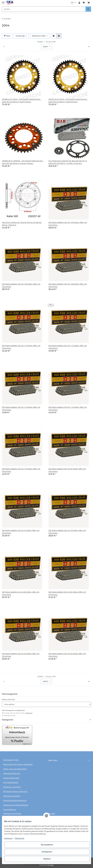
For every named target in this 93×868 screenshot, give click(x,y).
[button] (79, 3)
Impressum (8, 838)
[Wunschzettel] (84, 3)
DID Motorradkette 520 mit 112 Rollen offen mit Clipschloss (68, 347)
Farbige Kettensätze (11, 778)
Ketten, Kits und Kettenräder (15, 769)
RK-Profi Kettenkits (11, 782)
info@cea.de (29, 713)
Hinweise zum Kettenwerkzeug (16, 805)
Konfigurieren (47, 852)
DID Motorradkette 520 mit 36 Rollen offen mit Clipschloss (67, 470)
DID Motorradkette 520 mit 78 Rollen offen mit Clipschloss (67, 532)
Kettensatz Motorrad (12, 773)
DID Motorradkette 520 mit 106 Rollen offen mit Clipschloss (21, 285)
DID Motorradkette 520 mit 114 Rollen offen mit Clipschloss (21, 409)
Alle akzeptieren (47, 845)
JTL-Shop (51, 865)
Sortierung (20, 36)
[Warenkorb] (89, 3)
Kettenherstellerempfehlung (15, 800)
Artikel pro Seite (39, 36)
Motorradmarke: (9, 699)
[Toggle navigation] (3, 2)
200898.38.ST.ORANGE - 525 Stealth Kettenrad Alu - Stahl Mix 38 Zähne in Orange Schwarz (23, 162)
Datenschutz (20, 838)
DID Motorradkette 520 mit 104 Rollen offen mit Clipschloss (68, 224)
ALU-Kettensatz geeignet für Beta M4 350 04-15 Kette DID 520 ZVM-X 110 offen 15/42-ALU (68, 162)
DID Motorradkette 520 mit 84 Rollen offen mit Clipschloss (21, 593)
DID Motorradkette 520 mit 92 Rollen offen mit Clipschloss (21, 655)
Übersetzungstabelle (12, 796)
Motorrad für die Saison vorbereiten (18, 764)
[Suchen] (44, 9)
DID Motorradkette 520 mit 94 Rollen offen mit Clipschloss (67, 655)
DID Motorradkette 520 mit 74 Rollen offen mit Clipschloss (21, 532)
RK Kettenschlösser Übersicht (15, 791)
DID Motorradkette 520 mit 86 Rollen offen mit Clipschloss (67, 593)
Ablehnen (47, 859)
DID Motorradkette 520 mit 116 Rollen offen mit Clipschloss (68, 409)
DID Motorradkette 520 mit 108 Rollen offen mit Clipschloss (68, 285)
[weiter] (89, 47)
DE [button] (72, 3)
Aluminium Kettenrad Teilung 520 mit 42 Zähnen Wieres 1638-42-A (22, 224)
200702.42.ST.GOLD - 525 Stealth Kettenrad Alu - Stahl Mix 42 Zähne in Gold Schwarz (68, 101)
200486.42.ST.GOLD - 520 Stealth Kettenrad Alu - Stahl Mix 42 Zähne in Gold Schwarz (22, 101)
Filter (7, 36)
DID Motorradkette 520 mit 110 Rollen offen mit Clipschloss (21, 347)
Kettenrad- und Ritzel (12, 787)
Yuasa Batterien (10, 810)
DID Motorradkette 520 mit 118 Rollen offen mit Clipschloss (21, 470)
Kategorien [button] (8, 720)
